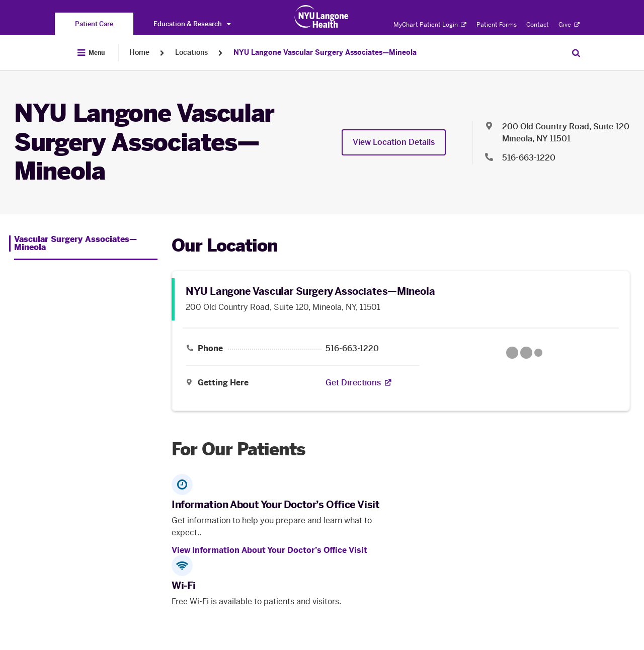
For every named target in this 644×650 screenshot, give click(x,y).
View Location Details (394, 142)
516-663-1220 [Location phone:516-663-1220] (529, 158)
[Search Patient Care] (576, 53)
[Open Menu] (91, 53)
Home (139, 53)
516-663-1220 (352, 349)
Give (569, 25)
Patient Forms (497, 25)
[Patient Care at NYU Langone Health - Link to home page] (322, 17)
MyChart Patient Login (430, 25)
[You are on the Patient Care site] (94, 24)
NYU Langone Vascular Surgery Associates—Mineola (325, 53)
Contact (538, 25)
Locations (191, 53)
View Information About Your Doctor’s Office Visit (269, 550)
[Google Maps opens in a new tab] (524, 353)
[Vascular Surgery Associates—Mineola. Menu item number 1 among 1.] (83, 243)
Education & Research (192, 24)
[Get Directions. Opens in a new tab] (353, 383)
